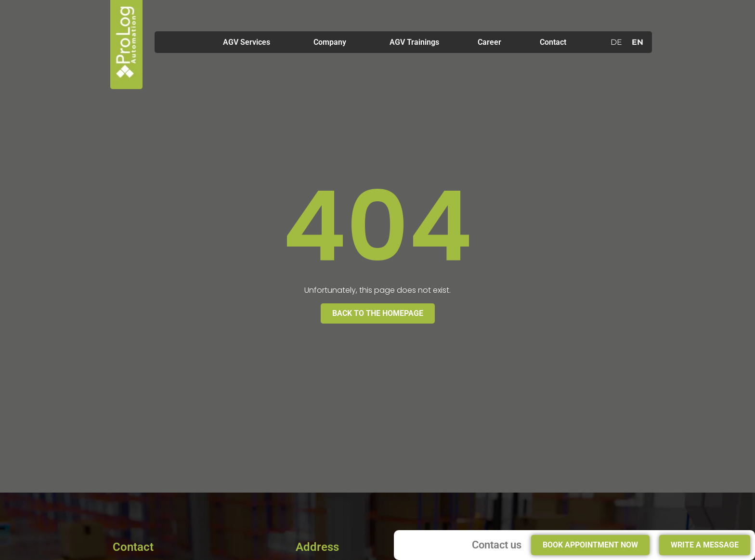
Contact (553, 42)
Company (332, 42)
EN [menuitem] (638, 42)
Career (489, 42)
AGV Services (249, 42)
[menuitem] (616, 42)
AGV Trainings (414, 42)
